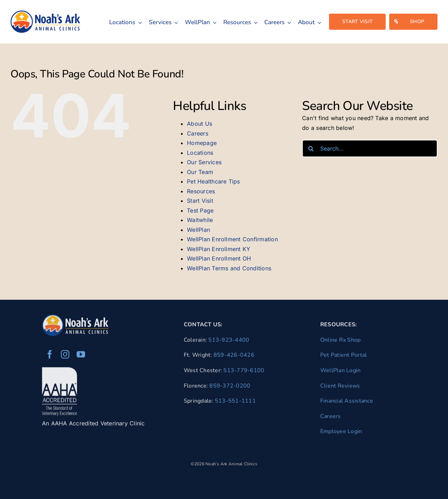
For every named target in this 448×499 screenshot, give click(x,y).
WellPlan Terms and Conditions (229, 268)
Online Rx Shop (340, 341)
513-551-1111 (235, 402)
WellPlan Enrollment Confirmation (232, 239)
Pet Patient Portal (344, 357)
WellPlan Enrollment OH (219, 258)
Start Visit (200, 201)
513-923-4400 (229, 341)
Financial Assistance (347, 402)
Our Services (204, 162)
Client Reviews (340, 387)
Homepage (202, 143)
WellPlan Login (340, 372)
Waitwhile (200, 220)
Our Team (200, 172)
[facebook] (50, 356)
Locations (200, 153)
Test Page (200, 210)
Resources (201, 191)
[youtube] (81, 356)
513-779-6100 (244, 372)
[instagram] (65, 356)
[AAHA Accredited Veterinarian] (59, 372)
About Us (199, 124)
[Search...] (370, 148)
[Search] (311, 148)
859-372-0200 (230, 387)
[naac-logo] (45, 13)
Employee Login (341, 433)
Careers (198, 133)
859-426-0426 (234, 357)
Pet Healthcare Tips (213, 181)
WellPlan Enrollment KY (219, 249)
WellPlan (198, 230)
